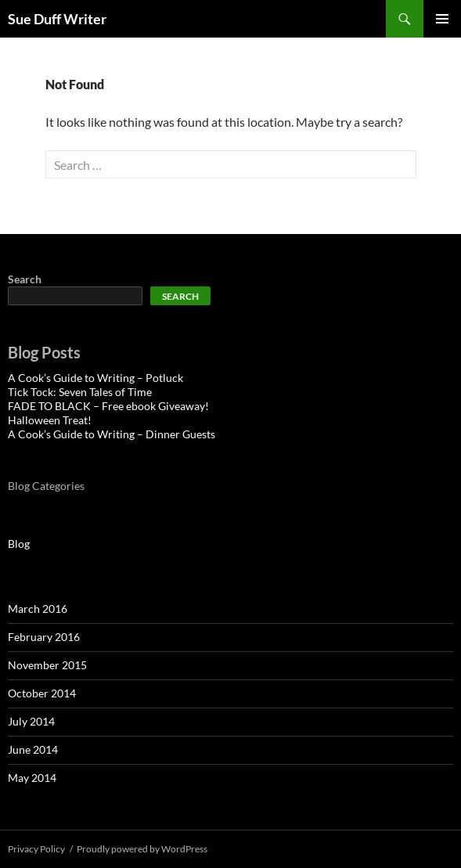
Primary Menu (442, 19)
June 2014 (33, 749)
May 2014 (32, 778)
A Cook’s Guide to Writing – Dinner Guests (112, 434)
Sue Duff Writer (57, 19)
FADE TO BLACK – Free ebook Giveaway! (108, 406)
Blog (19, 544)
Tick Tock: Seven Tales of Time (80, 392)
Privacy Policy (36, 849)
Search (25, 279)
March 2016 (38, 609)
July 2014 (31, 721)
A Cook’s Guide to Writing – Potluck (95, 378)
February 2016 (44, 637)
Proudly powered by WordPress (142, 849)
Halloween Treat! (50, 420)
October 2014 (42, 693)
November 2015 (47, 665)
